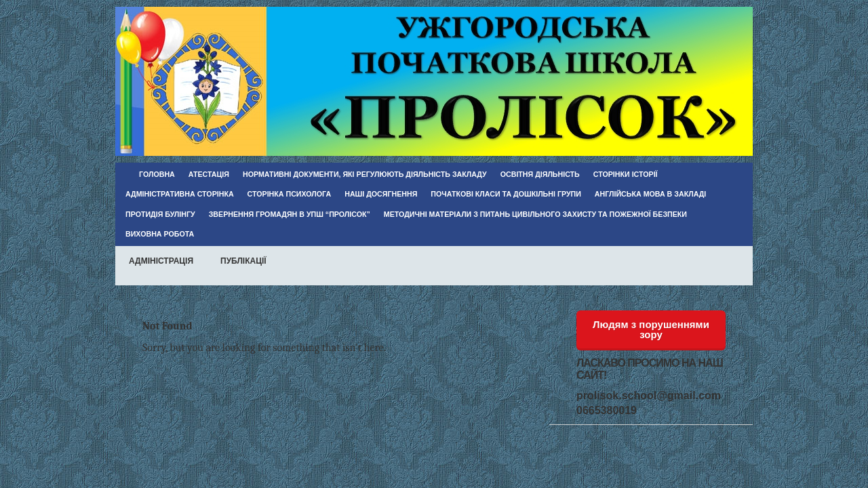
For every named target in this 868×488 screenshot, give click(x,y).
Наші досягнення (381, 194)
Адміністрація (161, 261)
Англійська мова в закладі (650, 194)
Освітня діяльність (540, 174)
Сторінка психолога (290, 194)
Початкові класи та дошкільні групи (506, 194)
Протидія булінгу (160, 214)
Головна (157, 174)
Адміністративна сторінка (180, 194)
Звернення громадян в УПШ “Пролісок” (290, 214)
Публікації (243, 261)
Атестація (209, 174)
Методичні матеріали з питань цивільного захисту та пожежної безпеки (535, 214)
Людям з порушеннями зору (651, 329)
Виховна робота (160, 234)
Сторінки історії (626, 174)
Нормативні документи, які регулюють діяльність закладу (365, 174)
